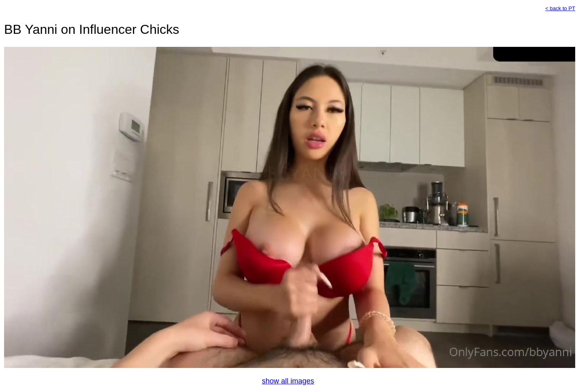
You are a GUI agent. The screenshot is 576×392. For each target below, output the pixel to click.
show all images (288, 381)
